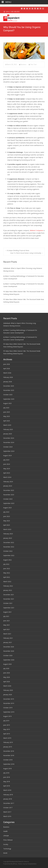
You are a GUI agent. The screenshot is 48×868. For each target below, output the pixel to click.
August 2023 (7, 508)
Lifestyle (6, 836)
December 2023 (9, 490)
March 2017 (7, 812)
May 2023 (7, 521)
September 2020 (9, 660)
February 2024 (8, 482)
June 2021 (7, 621)
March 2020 (7, 686)
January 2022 (8, 590)
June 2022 (7, 569)
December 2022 (9, 542)
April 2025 (7, 421)
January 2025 (8, 434)
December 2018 (9, 751)
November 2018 (9, 755)
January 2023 (8, 538)
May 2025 (7, 416)
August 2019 (7, 716)
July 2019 (6, 721)
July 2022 (6, 564)
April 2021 (7, 629)
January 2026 (8, 382)
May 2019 (7, 729)
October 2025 (8, 395)
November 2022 (9, 547)
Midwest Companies (37, 230)
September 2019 (9, 712)
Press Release (8, 840)
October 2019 (8, 708)
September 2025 (9, 399)
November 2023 (9, 495)
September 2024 (9, 451)
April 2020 (7, 682)
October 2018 (8, 760)
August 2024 (7, 455)
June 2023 (7, 516)
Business (23, 64)
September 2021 (9, 608)
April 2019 (7, 734)
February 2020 (8, 690)
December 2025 (9, 386)
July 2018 (6, 773)
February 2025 (8, 429)
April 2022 (7, 577)
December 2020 (9, 647)
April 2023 (7, 525)
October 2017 (8, 808)
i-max (24, 864)
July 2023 (6, 512)
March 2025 (7, 425)
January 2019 (8, 747)
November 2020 (9, 651)
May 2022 (7, 573)
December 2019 (9, 699)
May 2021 (7, 625)
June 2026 (7, 364)
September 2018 (9, 764)
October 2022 (8, 551)
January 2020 (8, 695)
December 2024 (9, 438)
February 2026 (8, 377)
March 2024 (7, 477)
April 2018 (7, 786)
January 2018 (8, 799)
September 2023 (9, 503)
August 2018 (7, 769)
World (5, 853)
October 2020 (8, 655)
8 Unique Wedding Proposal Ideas (17, 250)
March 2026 (7, 373)
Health (5, 831)
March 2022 (7, 582)
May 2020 (7, 677)
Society (6, 844)
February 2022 (8, 586)
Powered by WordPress (10, 864)
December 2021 (9, 595)
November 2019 (9, 703)
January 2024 (8, 486)
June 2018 (7, 777)
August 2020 (7, 664)
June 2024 (7, 464)
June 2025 (7, 412)
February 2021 (8, 638)
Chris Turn (33, 64)
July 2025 (6, 408)
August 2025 (7, 403)
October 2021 (8, 603)
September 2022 (9, 555)
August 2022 (7, 560)
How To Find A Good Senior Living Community (27, 253)
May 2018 (7, 781)
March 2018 (7, 790)
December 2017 (9, 803)
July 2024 (6, 460)
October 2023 (8, 499)
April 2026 (7, 369)
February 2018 (8, 795)
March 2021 (7, 634)
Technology (7, 849)
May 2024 (7, 469)
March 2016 (7, 816)
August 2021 (7, 612)
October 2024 (8, 447)
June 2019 (7, 725)
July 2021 (6, 616)
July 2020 (6, 668)
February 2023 (8, 534)
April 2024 (7, 473)
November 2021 (9, 599)
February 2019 (8, 742)
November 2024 (9, 442)
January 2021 (8, 642)
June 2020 (7, 673)
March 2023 (7, 529)
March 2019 (7, 738)
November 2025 (9, 390)
